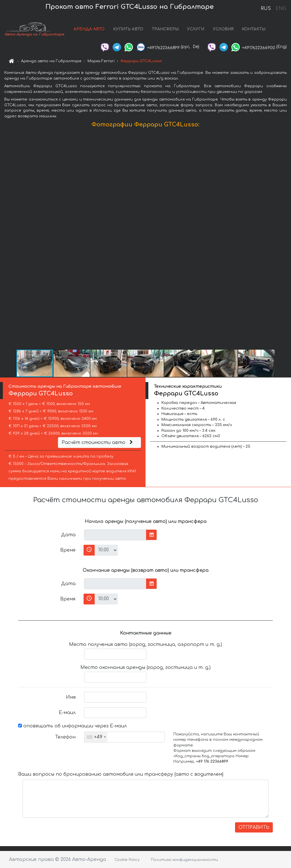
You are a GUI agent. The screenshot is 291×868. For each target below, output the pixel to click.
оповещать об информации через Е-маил (72, 726)
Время (68, 550)
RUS (266, 9)
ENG (281, 9)
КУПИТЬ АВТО (128, 29)
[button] (286, 240)
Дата (68, 535)
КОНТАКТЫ (254, 29)
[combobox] (96, 737)
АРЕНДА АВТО (89, 29)
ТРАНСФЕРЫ (165, 29)
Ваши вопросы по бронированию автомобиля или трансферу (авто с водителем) (121, 774)
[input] (115, 535)
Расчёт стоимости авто (98, 443)
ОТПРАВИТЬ (254, 827)
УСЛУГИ (196, 29)
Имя (71, 697)
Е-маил (67, 713)
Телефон (65, 737)
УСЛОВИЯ (223, 29)
